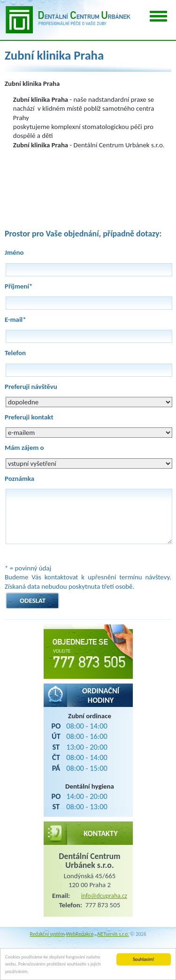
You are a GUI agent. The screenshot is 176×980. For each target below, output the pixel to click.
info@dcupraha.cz (104, 896)
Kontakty (100, 833)
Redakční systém (47, 934)
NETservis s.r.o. (113, 934)
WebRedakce (80, 934)
